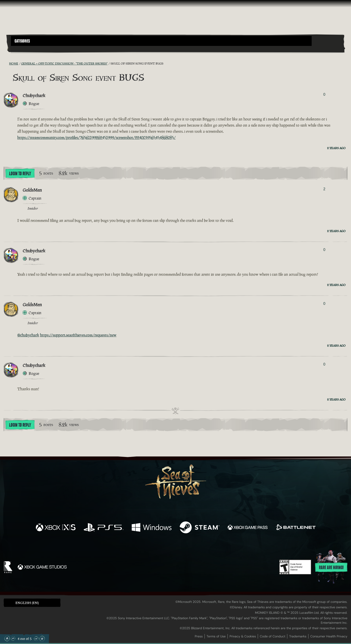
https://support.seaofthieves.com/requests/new (78, 335)
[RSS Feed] (6, 63)
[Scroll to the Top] (7, 639)
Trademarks (298, 636)
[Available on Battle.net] (296, 528)
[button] (161, 41)
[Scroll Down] (36, 639)
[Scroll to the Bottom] (42, 639)
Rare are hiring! (331, 568)
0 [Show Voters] (324, 94)
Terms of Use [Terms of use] (216, 636)
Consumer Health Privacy (329, 636)
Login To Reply (20, 174)
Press (199, 636)
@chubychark (28, 335)
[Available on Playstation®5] (104, 528)
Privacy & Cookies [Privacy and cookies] (243, 636)
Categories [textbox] (22, 41)
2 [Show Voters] (324, 189)
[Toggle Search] (24, 49)
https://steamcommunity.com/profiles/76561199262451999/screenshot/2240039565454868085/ (96, 138)
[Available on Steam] (200, 528)
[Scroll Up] (13, 639)
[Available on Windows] (152, 528)
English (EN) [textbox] (27, 603)
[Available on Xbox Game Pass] (248, 528)
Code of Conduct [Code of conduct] (273, 636)
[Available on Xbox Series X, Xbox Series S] (56, 528)
